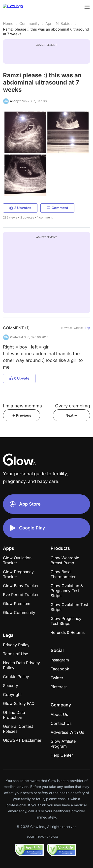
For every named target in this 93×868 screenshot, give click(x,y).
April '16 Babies (59, 23)
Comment (57, 208)
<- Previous (22, 415)
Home (8, 23)
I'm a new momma (22, 406)
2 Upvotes (20, 208)
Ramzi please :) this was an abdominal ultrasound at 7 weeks (46, 32)
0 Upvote (19, 378)
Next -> (71, 415)
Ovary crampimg (73, 406)
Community (29, 23)
